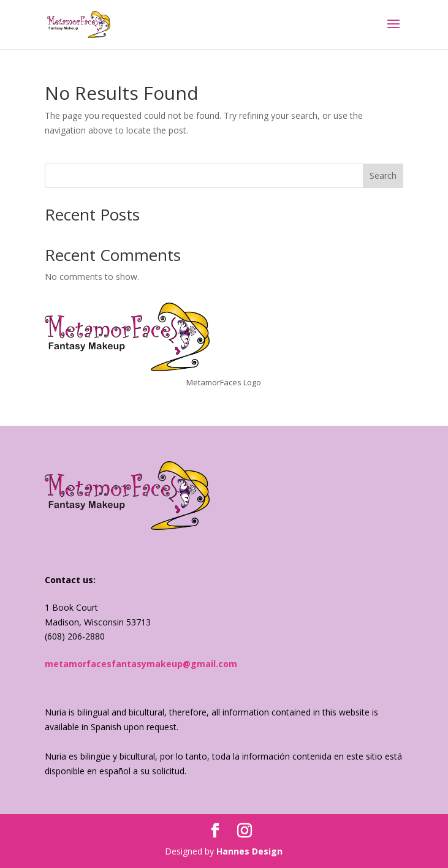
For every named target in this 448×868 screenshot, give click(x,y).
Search (383, 175)
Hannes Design (249, 851)
